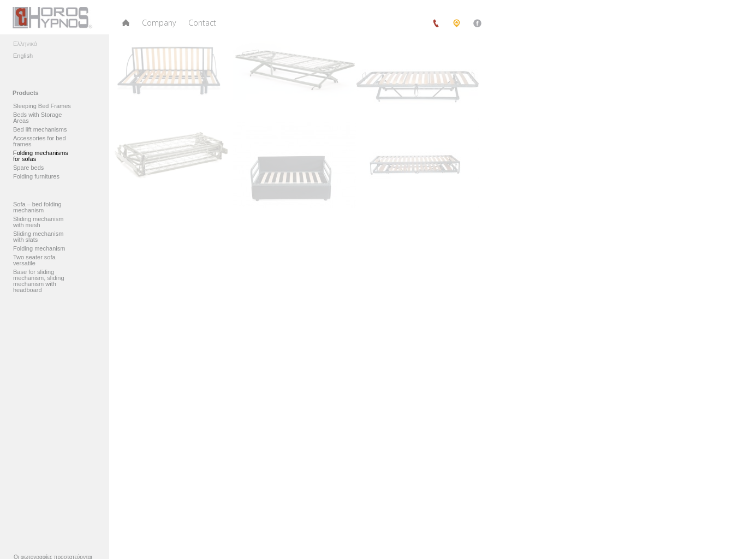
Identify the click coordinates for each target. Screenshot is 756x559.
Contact (202, 23)
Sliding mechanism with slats (38, 237)
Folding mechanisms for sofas (41, 156)
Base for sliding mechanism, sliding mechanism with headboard (39, 281)
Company (159, 23)
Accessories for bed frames (40, 141)
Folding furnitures (36, 177)
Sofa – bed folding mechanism (37, 207)
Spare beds (28, 168)
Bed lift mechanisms (40, 130)
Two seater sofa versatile (34, 260)
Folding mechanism (40, 249)
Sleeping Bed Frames (42, 106)
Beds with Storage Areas (37, 118)
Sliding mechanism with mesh (38, 222)
